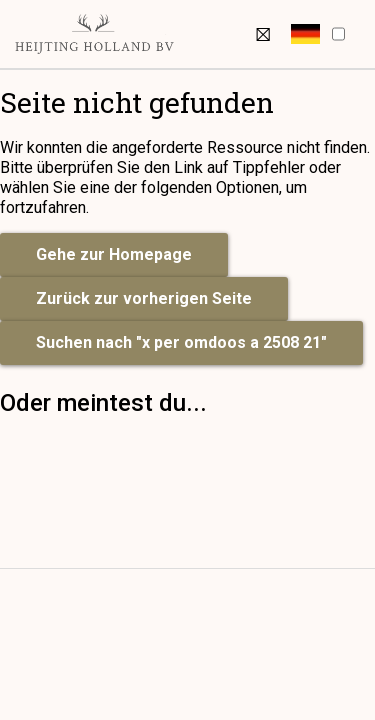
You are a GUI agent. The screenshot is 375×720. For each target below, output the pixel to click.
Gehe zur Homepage (114, 254)
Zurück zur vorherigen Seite (144, 298)
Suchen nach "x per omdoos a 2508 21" (181, 342)
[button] (305, 34)
